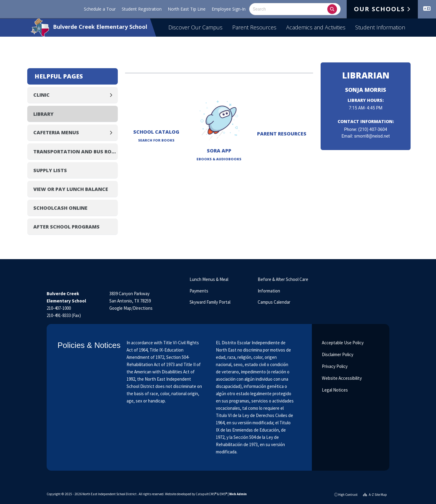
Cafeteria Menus (56, 132)
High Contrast (348, 495)
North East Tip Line (187, 9)
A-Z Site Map (375, 495)
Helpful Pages (59, 76)
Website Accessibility (341, 378)
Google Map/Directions (131, 308)
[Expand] (113, 95)
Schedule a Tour (100, 9)
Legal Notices (334, 390)
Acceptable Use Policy (342, 343)
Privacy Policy (334, 366)
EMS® (223, 494)
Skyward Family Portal (210, 302)
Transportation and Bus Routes (76, 152)
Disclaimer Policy (337, 354)
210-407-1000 (59, 308)
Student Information (380, 27)
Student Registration (142, 9)
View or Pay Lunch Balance (71, 189)
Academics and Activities (316, 27)
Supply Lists (50, 170)
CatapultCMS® (206, 494)
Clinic (41, 95)
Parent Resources (254, 27)
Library (43, 114)
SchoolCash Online (60, 208)
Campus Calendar (274, 302)
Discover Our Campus (195, 27)
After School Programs (66, 227)
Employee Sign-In (229, 9)
